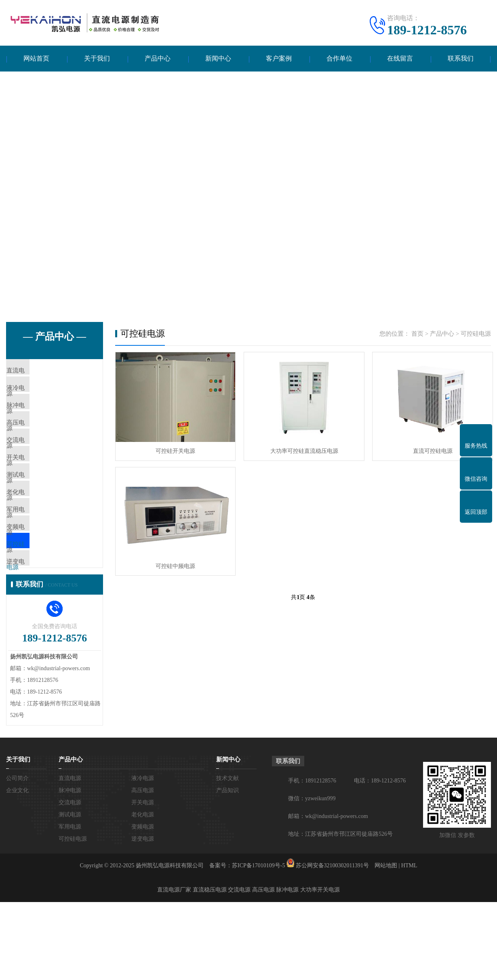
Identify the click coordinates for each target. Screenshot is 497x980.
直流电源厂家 (174, 968)
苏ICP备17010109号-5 (258, 943)
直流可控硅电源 (430, 451)
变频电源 (37, 586)
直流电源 (37, 372)
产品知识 (227, 868)
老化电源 (37, 538)
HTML (409, 943)
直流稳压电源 (210, 968)
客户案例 (279, 59)
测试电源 (37, 515)
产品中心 (158, 59)
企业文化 (17, 868)
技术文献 (227, 856)
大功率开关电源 (320, 968)
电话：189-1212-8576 (380, 859)
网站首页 (36, 59)
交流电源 (37, 467)
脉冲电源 (37, 419)
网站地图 (386, 943)
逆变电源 (37, 634)
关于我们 (97, 59)
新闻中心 (218, 59)
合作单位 (339, 59)
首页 (417, 334)
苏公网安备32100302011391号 (332, 943)
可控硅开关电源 (175, 451)
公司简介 (17, 856)
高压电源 (37, 443)
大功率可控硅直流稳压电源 (303, 451)
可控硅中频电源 (175, 565)
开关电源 (37, 491)
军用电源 (37, 562)
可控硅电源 (40, 610)
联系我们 (461, 59)
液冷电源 (37, 395)
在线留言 (400, 59)
